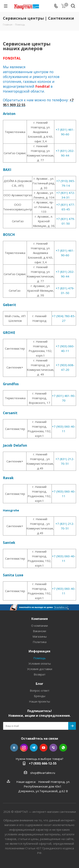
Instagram (24, 748)
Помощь (39, 658)
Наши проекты (39, 701)
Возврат (40, 674)
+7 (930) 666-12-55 (43, 763)
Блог (39, 684)
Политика (40, 642)
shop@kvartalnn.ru (43, 773)
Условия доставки (40, 669)
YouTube (44, 748)
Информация (39, 651)
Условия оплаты (40, 663)
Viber (53, 748)
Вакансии (39, 631)
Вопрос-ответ (40, 690)
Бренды (40, 696)
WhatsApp (63, 748)
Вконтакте (14, 748)
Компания (40, 619)
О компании (39, 626)
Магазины (40, 636)
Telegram (34, 748)
